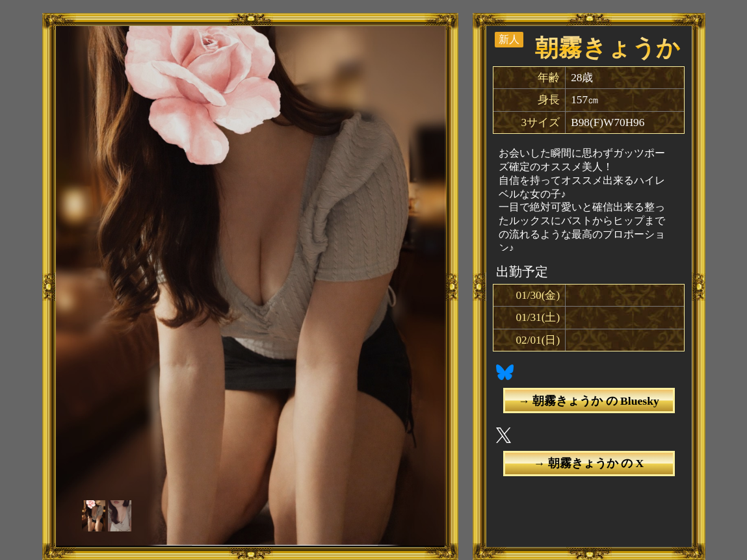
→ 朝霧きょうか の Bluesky (588, 401)
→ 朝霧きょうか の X (589, 463)
